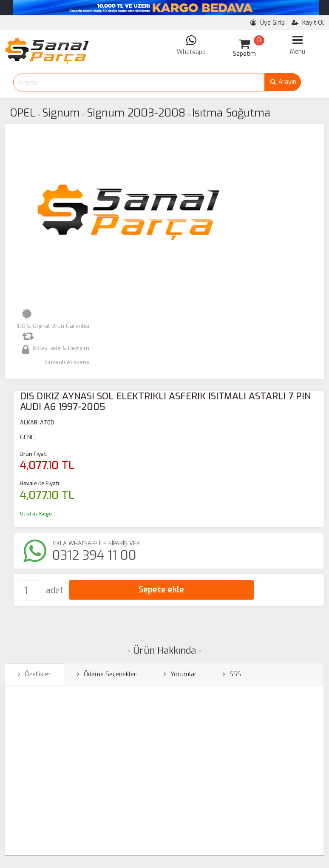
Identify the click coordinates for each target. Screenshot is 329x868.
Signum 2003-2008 (136, 113)
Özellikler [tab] (34, 674)
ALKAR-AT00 (37, 423)
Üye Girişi (268, 23)
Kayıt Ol (308, 23)
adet (55, 591)
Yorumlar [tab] (180, 674)
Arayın (283, 82)
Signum (61, 113)
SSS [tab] (232, 674)
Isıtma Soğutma (231, 113)
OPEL (23, 113)
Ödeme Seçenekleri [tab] (107, 674)
